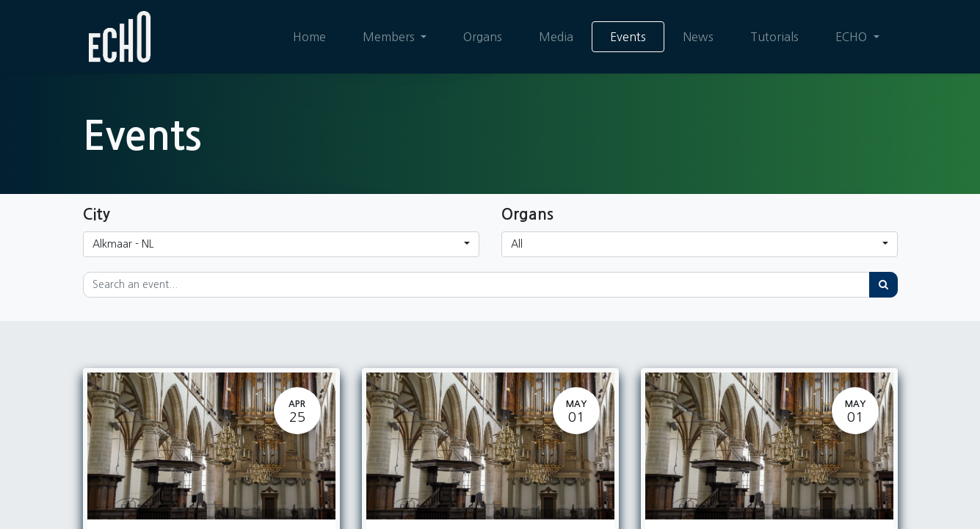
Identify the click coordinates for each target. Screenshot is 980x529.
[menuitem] (309, 37)
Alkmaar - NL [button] (123, 244)
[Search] (883, 285)
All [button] (517, 244)
